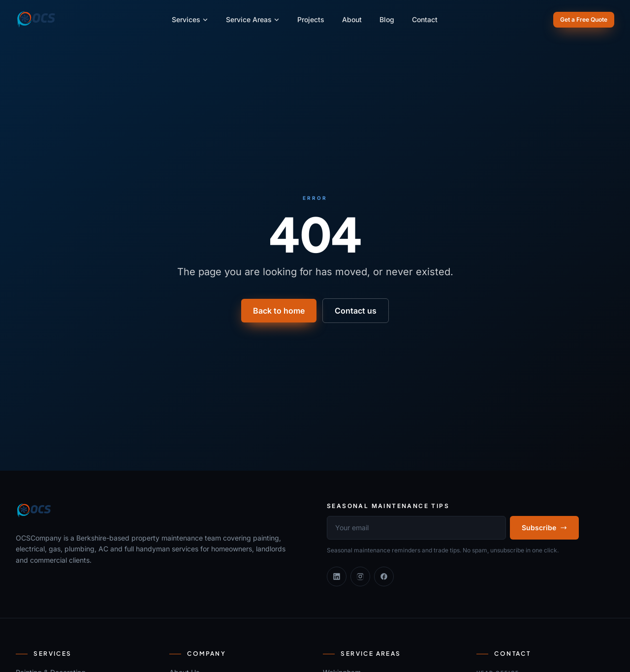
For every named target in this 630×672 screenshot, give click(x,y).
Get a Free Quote (584, 19)
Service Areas (253, 19)
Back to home (279, 311)
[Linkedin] (337, 576)
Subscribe (544, 528)
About (352, 19)
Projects (311, 19)
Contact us (356, 311)
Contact (425, 19)
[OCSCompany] (36, 20)
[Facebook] (384, 576)
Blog (387, 19)
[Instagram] (360, 576)
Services (190, 19)
